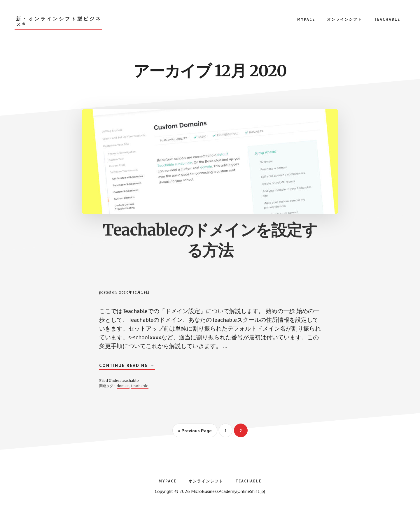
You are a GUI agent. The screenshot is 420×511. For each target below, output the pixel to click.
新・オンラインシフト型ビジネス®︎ (59, 22)
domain (123, 386)
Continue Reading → (127, 366)
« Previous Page (195, 432)
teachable (130, 380)
